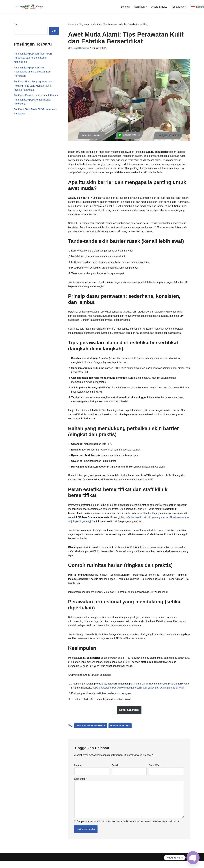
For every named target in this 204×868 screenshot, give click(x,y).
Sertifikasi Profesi (120, 732)
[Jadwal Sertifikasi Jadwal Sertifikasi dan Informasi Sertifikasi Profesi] (29, 7)
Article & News (159, 7)
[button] (146, 7)
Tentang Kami (179, 7)
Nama (78, 771)
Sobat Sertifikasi (81, 48)
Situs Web (155, 771)
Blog (81, 24)
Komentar (80, 785)
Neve (17, 864)
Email (116, 771)
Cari (16, 25)
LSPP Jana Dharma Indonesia (91, 732)
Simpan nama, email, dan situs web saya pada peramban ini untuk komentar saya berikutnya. (128, 828)
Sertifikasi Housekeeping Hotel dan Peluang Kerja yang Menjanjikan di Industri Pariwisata (33, 86)
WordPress (49, 864)
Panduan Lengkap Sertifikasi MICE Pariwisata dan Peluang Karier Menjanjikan (33, 58)
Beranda (125, 7)
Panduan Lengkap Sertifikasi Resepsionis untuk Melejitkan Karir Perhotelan (33, 72)
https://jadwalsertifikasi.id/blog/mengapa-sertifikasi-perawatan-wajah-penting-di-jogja (139, 693)
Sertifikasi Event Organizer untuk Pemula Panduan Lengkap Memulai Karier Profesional (33, 101)
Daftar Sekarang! (129, 716)
